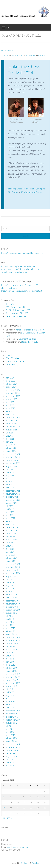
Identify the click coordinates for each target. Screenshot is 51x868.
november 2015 (13, 747)
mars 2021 (10, 555)
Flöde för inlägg (12, 358)
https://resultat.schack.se (12, 285)
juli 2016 (9, 726)
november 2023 (13, 457)
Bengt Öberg (30, 55)
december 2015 (13, 744)
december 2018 (13, 637)
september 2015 (13, 753)
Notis (5, 55)
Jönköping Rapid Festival (32, 192)
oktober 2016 (12, 717)
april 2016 (10, 732)
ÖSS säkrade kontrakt (15, 307)
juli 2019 (9, 616)
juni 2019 (10, 619)
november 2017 (13, 677)
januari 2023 (11, 488)
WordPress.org (12, 364)
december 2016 (13, 711)
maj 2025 (10, 402)
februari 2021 (12, 558)
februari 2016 (12, 738)
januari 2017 (11, 708)
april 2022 (10, 515)
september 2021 (13, 537)
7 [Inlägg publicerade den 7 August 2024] (17, 797)
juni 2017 (10, 692)
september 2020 (13, 573)
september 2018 (13, 647)
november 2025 (13, 393)
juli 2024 (9, 433)
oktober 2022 (12, 497)
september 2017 (13, 683)
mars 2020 (10, 592)
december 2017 (13, 674)
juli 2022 (9, 506)
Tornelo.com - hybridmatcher (14, 272)
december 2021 (13, 527)
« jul (3, 818)
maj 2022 (10, 512)
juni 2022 (10, 509)
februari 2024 (12, 448)
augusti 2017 (11, 686)
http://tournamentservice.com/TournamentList (22, 291)
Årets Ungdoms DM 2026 (17, 313)
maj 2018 (10, 659)
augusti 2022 (11, 503)
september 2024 (13, 427)
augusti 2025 (11, 399)
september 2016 (13, 720)
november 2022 (13, 494)
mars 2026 (10, 381)
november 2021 (13, 530)
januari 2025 (11, 414)
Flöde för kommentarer (16, 361)
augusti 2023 (11, 466)
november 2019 (13, 604)
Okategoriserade (7, 50)
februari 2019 (12, 631)
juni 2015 (10, 763)
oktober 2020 (12, 570)
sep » (9, 818)
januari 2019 (11, 634)
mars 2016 (10, 735)
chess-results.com (9, 288)
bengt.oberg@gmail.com (18, 847)
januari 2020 (11, 598)
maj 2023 (10, 476)
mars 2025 (10, 408)
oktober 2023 (12, 460)
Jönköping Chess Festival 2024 (24, 69)
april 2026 (10, 378)
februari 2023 (12, 485)
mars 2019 (10, 628)
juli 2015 (9, 760)
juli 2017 (9, 689)
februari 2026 (12, 384)
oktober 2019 (12, 607)
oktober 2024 (12, 424)
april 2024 (10, 442)
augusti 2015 (11, 756)
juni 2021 (10, 546)
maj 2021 (10, 549)
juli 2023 (9, 469)
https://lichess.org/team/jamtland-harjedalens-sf (23, 253)
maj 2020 (10, 585)
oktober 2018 (12, 643)
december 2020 (13, 564)
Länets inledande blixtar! (16, 316)
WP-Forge (25, 863)
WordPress (36, 863)
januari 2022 (11, 524)
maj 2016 (10, 729)
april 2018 (10, 662)
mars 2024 (10, 445)
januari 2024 (11, 451)
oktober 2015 (12, 750)
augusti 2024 (11, 430)
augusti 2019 (11, 613)
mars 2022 (10, 518)
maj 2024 (10, 439)
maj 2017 (10, 695)
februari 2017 (12, 705)
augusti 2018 (11, 650)
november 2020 (13, 567)
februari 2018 (12, 668)
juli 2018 (9, 653)
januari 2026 (11, 387)
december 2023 (13, 454)
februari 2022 (12, 521)
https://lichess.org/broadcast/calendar (18, 266)
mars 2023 (10, 482)
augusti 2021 (11, 540)
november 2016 (13, 714)
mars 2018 (10, 665)
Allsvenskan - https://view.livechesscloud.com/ (21, 269)
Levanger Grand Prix (28, 339)
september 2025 (13, 396)
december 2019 (13, 601)
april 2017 (10, 698)
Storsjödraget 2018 (30, 342)
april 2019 (10, 625)
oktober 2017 (12, 680)
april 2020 (10, 588)
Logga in (9, 355)
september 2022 (13, 500)
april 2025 (10, 405)
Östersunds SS (31, 285)
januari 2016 (11, 741)
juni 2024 (10, 436)
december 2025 (13, 390)
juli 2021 (9, 543)
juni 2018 (10, 656)
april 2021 (10, 552)
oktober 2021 (12, 533)
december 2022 (13, 491)
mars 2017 (10, 702)
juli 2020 (9, 579)
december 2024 (13, 417)
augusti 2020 (11, 576)
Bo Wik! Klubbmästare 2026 (18, 310)
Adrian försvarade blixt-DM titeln (30, 330)
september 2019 (13, 610)
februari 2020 (12, 595)
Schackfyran (11, 304)
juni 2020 (10, 582)
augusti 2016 (11, 723)
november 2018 (13, 640)
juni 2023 (10, 472)
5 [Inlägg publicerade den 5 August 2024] (3, 797)
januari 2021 (11, 561)
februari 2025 (12, 411)
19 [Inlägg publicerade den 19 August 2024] (4, 808)
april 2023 (10, 479)
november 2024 (13, 421)
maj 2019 (10, 622)
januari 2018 (11, 671)
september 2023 (13, 463)
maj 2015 (10, 766)
